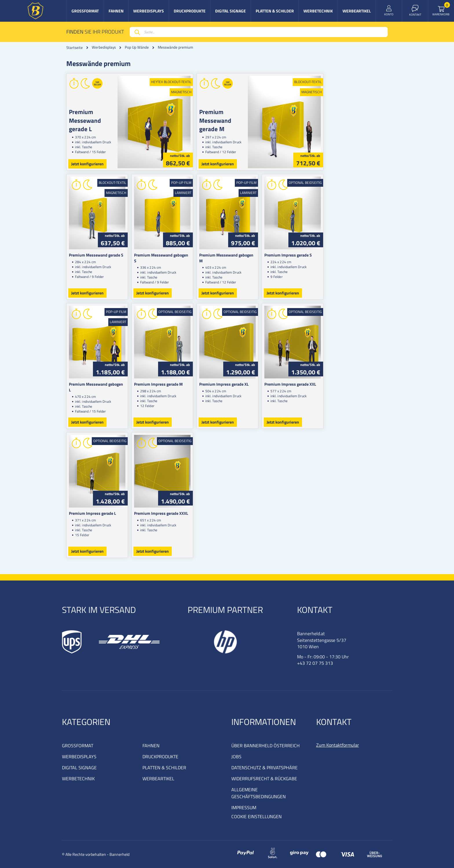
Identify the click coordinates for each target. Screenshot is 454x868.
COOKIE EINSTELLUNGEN (257, 816)
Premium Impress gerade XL (256, 384)
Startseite (75, 47)
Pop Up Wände (137, 47)
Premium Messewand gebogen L (97, 384)
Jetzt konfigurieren (87, 164)
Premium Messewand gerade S (96, 255)
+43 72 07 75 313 (315, 663)
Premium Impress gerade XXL (339, 384)
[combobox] (259, 32)
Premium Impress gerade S (336, 255)
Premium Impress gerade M (175, 384)
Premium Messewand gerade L (98, 116)
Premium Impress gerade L (93, 513)
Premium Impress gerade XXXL (177, 513)
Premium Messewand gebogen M (261, 255)
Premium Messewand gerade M (260, 116)
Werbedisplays (104, 47)
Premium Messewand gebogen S (179, 255)
